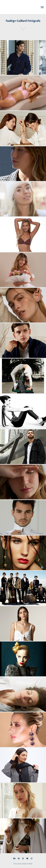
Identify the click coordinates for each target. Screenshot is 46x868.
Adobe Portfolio (27, 864)
